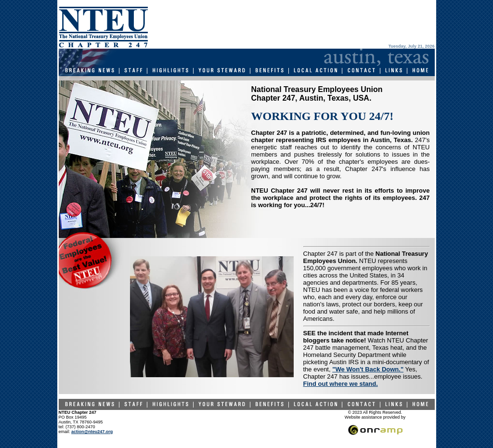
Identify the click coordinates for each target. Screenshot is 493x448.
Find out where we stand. (341, 384)
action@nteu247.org (92, 432)
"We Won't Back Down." (368, 369)
